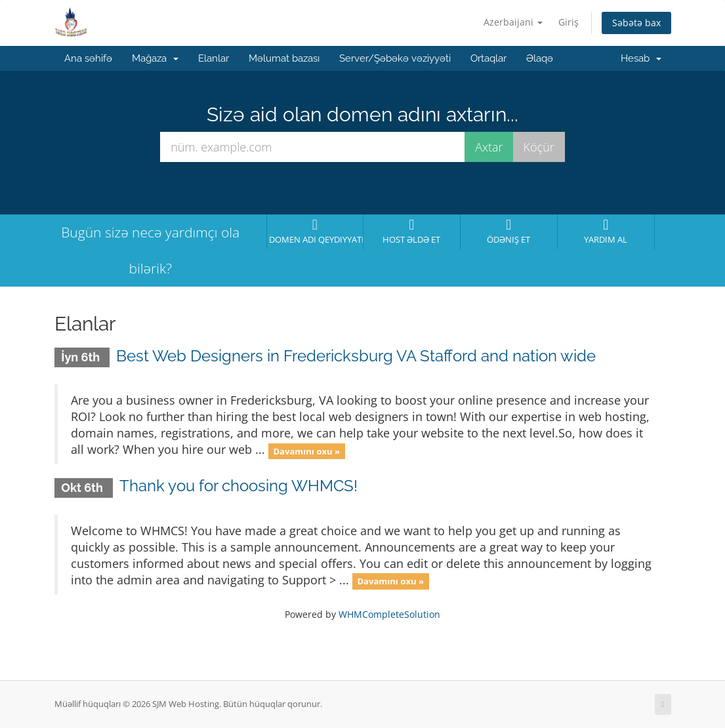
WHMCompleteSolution (389, 614)
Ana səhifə (88, 58)
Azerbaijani (513, 22)
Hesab (641, 58)
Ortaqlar (488, 58)
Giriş (569, 22)
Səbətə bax (636, 23)
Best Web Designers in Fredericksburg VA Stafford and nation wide (356, 356)
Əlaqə (540, 58)
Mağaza (155, 58)
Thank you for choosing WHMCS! (238, 486)
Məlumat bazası (284, 58)
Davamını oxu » (306, 451)
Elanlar (214, 58)
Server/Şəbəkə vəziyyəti (395, 58)
